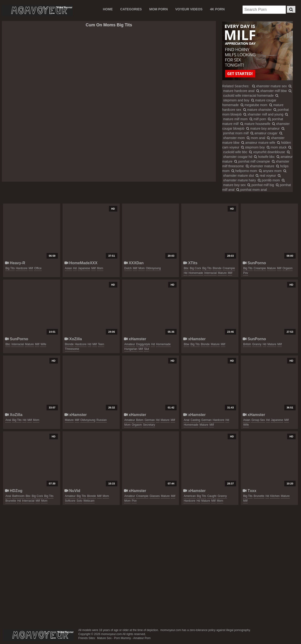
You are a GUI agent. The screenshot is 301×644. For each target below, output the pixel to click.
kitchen (275, 496)
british (247, 344)
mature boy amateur (263, 128)
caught (212, 496)
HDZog (14, 491)
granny (257, 344)
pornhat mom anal (252, 190)
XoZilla (73, 339)
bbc (186, 268)
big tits (10, 268)
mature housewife (255, 124)
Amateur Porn (142, 638)
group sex (258, 420)
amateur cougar (264, 133)
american (190, 496)
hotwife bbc (264, 157)
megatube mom (254, 105)
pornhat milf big (261, 185)
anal (8, 420)
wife (43, 344)
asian (68, 268)
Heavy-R (15, 263)
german (150, 420)
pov (246, 273)
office (38, 268)
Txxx (250, 491)
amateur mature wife (258, 143)
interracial (211, 273)
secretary (149, 425)
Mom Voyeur (37, 10)
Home (108, 9)
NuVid (72, 491)
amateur (130, 344)
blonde (217, 268)
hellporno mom (244, 171)
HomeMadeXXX (81, 263)
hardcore (22, 268)
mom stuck (277, 147)
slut (147, 349)
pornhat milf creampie (252, 161)
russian (101, 420)
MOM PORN (159, 9)
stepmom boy (253, 147)
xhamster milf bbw (272, 91)
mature (222, 273)
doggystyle (143, 344)
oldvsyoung (153, 268)
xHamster (135, 339)
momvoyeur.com (38, 635)
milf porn (258, 119)
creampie (229, 268)
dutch (128, 268)
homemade (196, 273)
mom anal (256, 138)
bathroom (18, 496)
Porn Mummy (122, 638)
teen (101, 344)
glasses (155, 496)
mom (100, 268)
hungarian (131, 349)
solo (79, 501)
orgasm (288, 268)
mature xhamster (257, 110)
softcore (70, 501)
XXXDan (134, 263)
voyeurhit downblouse (267, 152)
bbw (186, 344)
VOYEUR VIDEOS (189, 9)
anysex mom (270, 171)
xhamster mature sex (269, 86)
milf (31, 268)
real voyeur (266, 176)
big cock (195, 268)
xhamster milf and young (263, 114)
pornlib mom (269, 180)
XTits (190, 263)
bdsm (140, 420)
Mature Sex (104, 638)
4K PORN (217, 9)
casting (195, 420)
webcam (89, 501)
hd (75, 268)
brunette (11, 501)
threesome (72, 349)
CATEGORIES (131, 9)
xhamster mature (260, 166)
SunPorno (254, 263)
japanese (84, 268)
